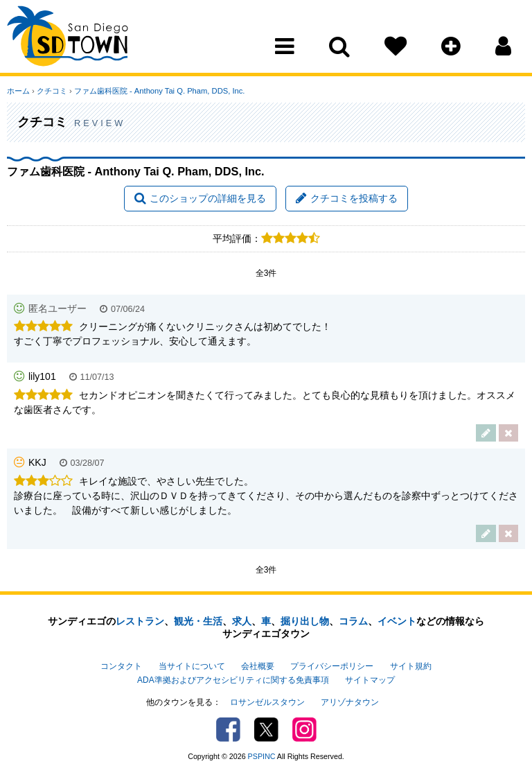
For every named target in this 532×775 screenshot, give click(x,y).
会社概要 (258, 666)
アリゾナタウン (350, 702)
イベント (397, 621)
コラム (353, 621)
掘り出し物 (305, 621)
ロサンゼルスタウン (267, 702)
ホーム (18, 91)
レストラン (140, 621)
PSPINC (262, 756)
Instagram (304, 730)
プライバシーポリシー (332, 666)
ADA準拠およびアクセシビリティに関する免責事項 (233, 680)
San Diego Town (68, 38)
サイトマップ (370, 680)
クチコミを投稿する (347, 198)
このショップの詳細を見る (200, 198)
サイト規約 (411, 666)
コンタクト (121, 666)
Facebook (228, 730)
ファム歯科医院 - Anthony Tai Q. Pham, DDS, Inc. (160, 91)
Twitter (266, 730)
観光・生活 (198, 621)
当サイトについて (192, 666)
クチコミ (52, 91)
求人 (242, 621)
